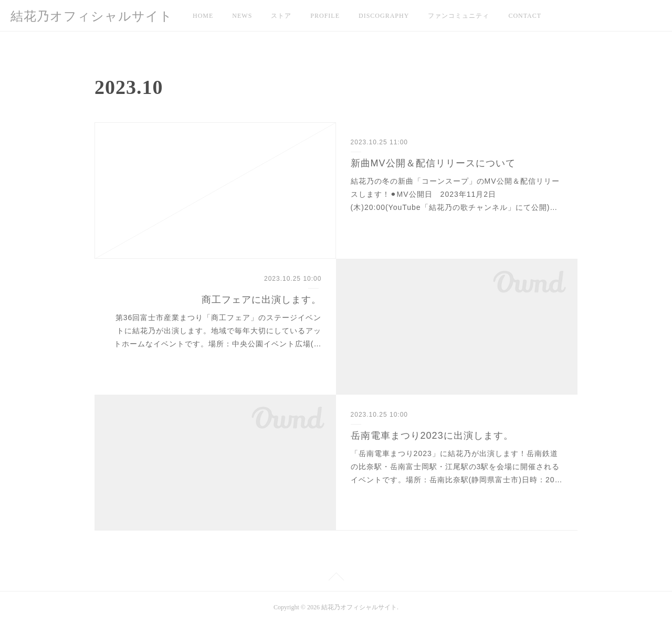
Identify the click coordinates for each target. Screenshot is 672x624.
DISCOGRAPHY (384, 16)
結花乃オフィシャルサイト (92, 16)
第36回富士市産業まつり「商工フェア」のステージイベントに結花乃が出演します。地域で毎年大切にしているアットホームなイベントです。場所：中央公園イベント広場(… (218, 331)
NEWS (242, 16)
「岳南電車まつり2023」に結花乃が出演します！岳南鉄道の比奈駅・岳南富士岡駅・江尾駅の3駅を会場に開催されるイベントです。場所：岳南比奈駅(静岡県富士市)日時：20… (457, 467)
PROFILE (325, 16)
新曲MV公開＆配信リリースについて (433, 163)
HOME (203, 16)
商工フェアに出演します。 (261, 300)
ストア (281, 16)
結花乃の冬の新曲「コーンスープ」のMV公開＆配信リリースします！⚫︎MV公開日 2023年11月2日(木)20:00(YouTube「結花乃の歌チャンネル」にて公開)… (455, 194)
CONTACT (525, 16)
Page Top (336, 578)
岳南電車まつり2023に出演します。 (432, 436)
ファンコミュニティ (459, 16)
